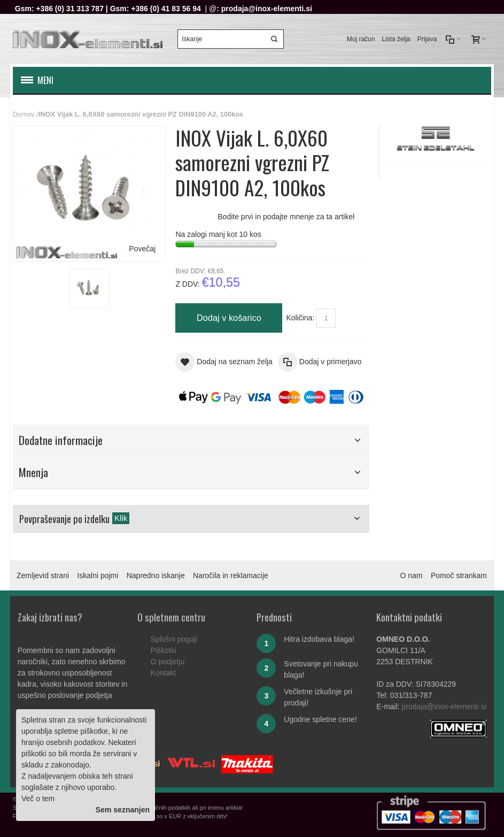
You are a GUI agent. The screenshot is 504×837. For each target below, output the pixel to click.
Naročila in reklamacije (231, 575)
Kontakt (163, 673)
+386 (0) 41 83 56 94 (166, 9)
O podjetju (168, 662)
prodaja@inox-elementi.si (267, 9)
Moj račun (361, 39)
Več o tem (38, 798)
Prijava (427, 39)
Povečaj (142, 249)
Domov (24, 114)
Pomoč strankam (459, 575)
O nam (412, 575)
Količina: (300, 318)
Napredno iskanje (156, 575)
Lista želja (396, 39)
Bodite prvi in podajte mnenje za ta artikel (286, 217)
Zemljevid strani (43, 575)
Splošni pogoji (174, 639)
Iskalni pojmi (98, 575)
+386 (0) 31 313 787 (70, 9)
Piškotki (164, 650)
